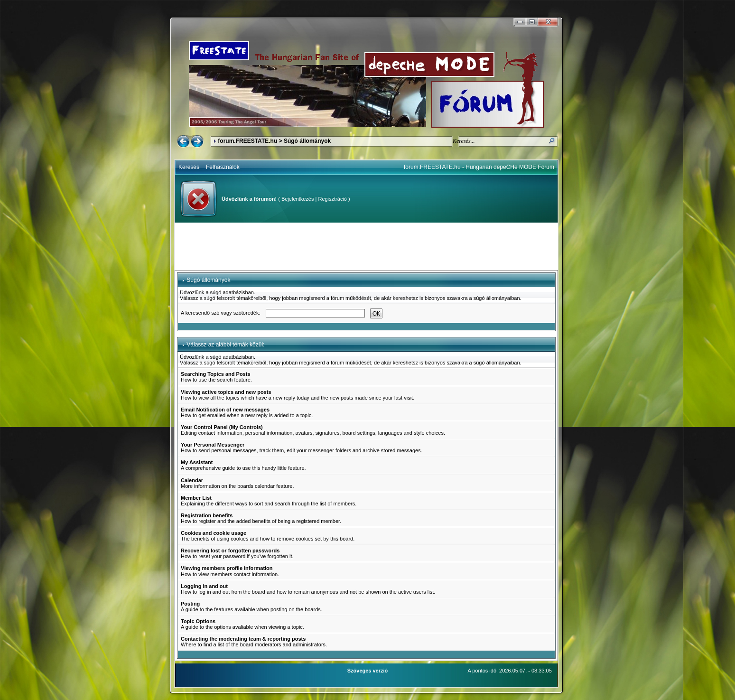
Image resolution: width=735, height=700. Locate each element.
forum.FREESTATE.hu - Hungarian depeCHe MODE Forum (479, 167)
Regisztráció (332, 199)
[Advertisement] (366, 246)
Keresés (189, 167)
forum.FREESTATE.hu (247, 141)
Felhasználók (223, 167)
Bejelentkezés (298, 199)
